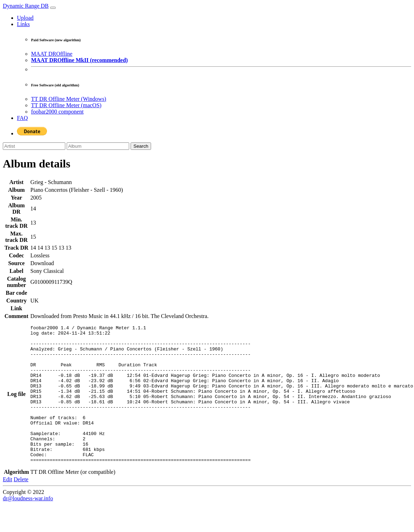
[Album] (98, 146)
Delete (21, 507)
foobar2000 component (57, 112)
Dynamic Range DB (26, 6)
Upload (25, 18)
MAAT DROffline (52, 54)
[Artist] (34, 146)
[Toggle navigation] (53, 8)
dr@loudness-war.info (28, 526)
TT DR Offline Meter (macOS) (66, 105)
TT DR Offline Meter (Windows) (69, 99)
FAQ (22, 118)
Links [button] (23, 24)
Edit (8, 507)
